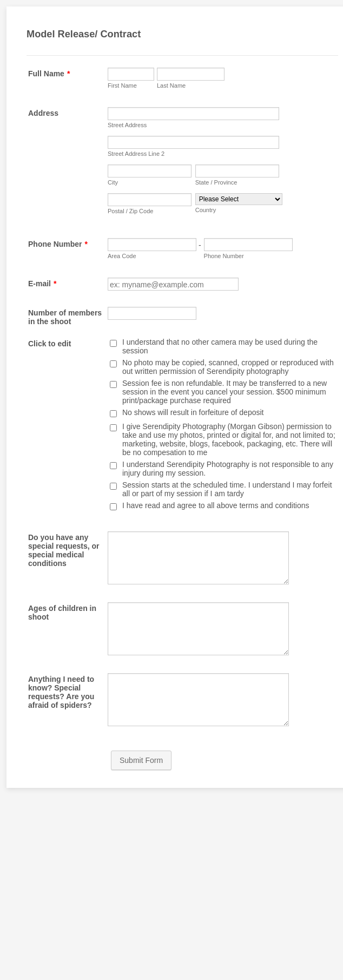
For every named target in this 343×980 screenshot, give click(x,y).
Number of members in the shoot (65, 317)
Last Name (171, 85)
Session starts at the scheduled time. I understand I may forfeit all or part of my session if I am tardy (227, 489)
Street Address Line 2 (136, 154)
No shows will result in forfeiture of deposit (193, 412)
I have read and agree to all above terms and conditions (216, 505)
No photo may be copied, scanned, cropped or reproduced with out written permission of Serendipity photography (228, 367)
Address (43, 113)
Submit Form (141, 760)
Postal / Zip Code (130, 211)
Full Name (49, 74)
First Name (122, 85)
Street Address (127, 125)
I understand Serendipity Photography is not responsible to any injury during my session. (228, 469)
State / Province (216, 182)
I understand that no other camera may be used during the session (220, 346)
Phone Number (58, 244)
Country (206, 210)
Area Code (122, 256)
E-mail (42, 284)
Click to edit (50, 344)
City (113, 182)
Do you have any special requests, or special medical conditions (64, 550)
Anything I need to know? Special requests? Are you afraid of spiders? (61, 692)
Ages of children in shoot (62, 613)
